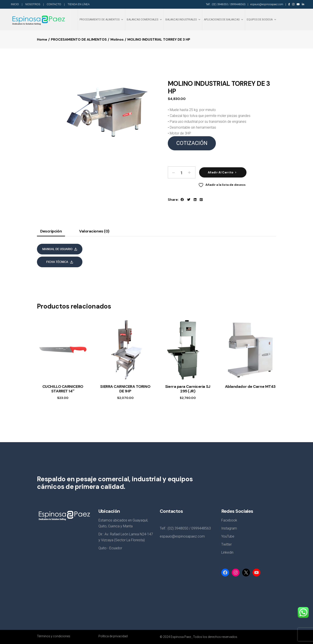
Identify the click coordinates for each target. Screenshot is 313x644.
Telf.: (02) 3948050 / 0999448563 (226, 4)
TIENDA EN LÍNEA (79, 4)
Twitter (226, 544)
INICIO (15, 4)
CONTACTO (54, 4)
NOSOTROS (33, 4)
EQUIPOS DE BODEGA (262, 20)
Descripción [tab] (51, 231)
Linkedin (227, 552)
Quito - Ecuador (110, 548)
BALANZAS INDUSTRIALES (183, 20)
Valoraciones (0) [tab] (94, 231)
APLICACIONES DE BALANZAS (224, 20)
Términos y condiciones (54, 636)
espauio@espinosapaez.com (267, 4)
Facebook (229, 520)
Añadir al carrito (221, 172)
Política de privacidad (113, 636)
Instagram (229, 528)
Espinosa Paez (181, 637)
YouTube (228, 536)
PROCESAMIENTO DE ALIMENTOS (102, 20)
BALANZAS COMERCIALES (144, 20)
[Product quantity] (182, 172)
